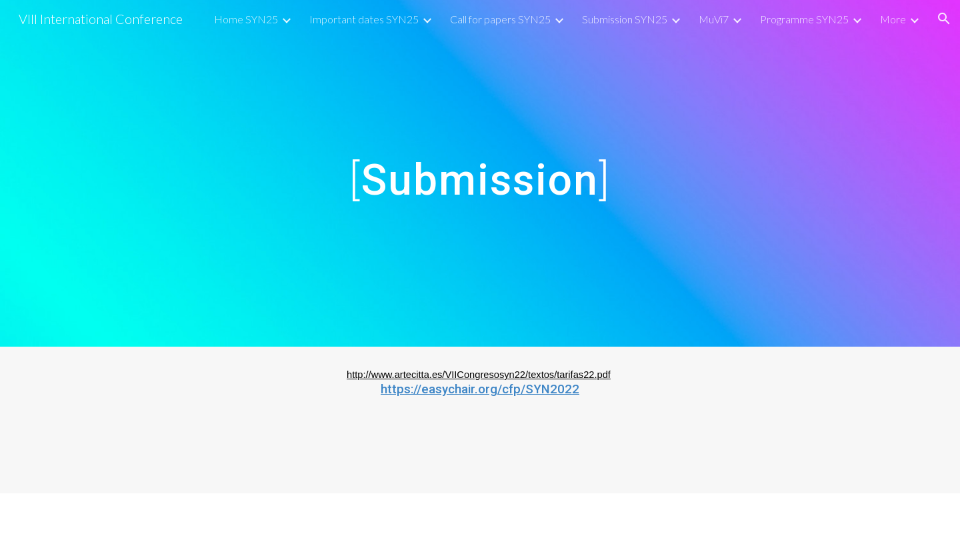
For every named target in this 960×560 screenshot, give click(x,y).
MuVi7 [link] (714, 19)
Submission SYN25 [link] (625, 19)
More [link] (893, 19)
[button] (944, 19)
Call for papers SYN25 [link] (500, 19)
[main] (480, 173)
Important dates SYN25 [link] (364, 19)
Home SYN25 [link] (246, 19)
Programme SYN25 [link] (804, 19)
